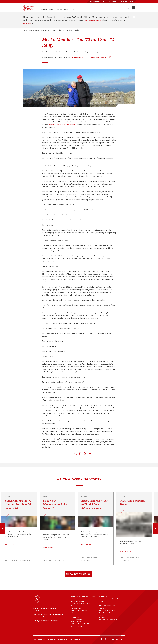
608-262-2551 (76, 624)
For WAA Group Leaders (79, 610)
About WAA (74, 599)
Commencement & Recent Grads (110, 599)
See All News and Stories (78, 574)
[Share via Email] (114, 58)
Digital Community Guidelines (109, 610)
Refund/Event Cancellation (108, 620)
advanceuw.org (39, 616)
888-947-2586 (88, 624)
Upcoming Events (46, 10)
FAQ (72, 613)
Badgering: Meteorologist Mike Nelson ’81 (55, 504)
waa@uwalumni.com (77, 626)
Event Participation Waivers (108, 613)
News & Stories (62, 10)
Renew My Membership (98, 1)
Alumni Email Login (127, 1)
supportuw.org (38, 622)
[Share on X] (110, 58)
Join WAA (75, 10)
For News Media (76, 608)
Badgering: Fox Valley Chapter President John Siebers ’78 (19, 504)
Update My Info (113, 1)
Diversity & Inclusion (77, 606)
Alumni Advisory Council (79, 601)
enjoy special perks (92, 20)
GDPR (101, 615)
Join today (28, 23)
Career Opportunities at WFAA (81, 604)
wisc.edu (36, 610)
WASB (101, 601)
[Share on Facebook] (106, 58)
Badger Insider (78, 58)
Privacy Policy (104, 617)
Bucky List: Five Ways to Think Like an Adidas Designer (94, 504)
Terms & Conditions (106, 622)
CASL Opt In (103, 608)
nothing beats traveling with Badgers (62, 125)
